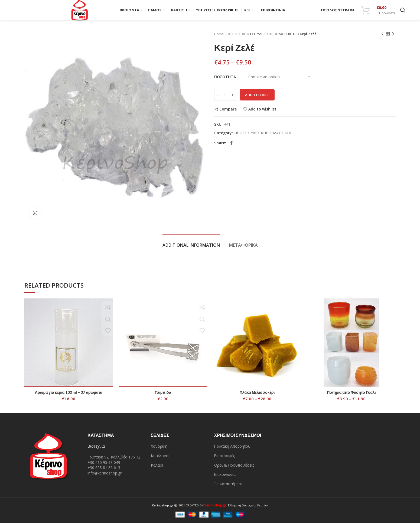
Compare (228, 113)
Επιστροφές (224, 460)
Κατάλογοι (160, 460)
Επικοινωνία (225, 478)
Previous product (382, 38)
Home (219, 38)
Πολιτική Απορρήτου (232, 450)
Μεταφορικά (243, 249)
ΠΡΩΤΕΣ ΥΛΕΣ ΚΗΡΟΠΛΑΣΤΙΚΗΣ (267, 38)
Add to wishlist (262, 113)
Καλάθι (157, 469)
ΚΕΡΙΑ (233, 38)
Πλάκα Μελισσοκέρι (257, 396)
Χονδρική (159, 450)
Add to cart (257, 99)
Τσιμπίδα (163, 396)
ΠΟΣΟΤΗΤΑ (226, 81)
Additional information (191, 249)
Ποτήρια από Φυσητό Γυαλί (351, 396)
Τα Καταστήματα (228, 488)
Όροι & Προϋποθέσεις (234, 469)
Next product (393, 38)
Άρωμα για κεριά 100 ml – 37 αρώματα (69, 396)
